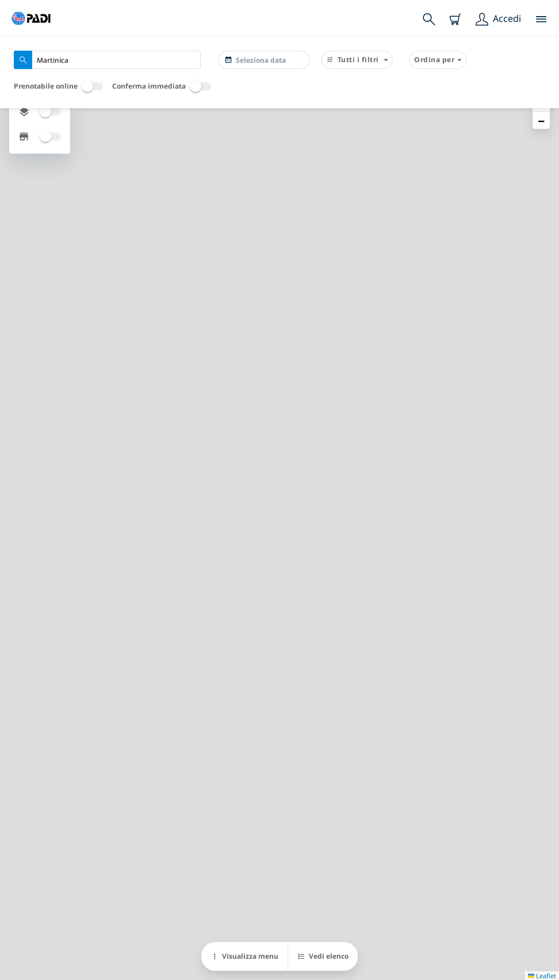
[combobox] (107, 60)
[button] (541, 120)
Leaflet (542, 976)
